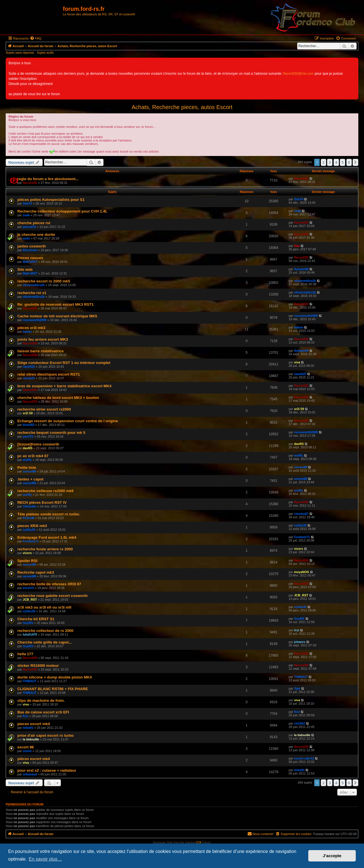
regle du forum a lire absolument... (48, 179)
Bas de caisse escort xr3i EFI (43, 712)
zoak (26, 215)
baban (27, 332)
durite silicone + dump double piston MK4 (55, 677)
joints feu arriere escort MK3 (43, 339)
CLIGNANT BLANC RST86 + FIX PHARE (53, 689)
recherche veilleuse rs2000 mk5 (45, 491)
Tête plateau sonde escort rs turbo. (49, 514)
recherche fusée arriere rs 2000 (45, 549)
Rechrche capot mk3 (36, 572)
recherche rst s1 (32, 293)
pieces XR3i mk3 (32, 526)
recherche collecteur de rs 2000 (45, 631)
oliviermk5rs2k (34, 285)
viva (297, 362)
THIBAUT (30, 681)
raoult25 (29, 367)
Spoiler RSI (27, 561)
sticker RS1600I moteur (38, 666)
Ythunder (30, 506)
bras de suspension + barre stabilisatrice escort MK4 (64, 386)
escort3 (28, 588)
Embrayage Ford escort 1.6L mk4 (47, 537)
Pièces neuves (30, 258)
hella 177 (25, 654)
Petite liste (27, 468)
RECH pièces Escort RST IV (42, 502)
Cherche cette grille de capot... (45, 642)
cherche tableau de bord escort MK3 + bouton (58, 398)
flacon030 (30, 183)
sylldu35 (29, 530)
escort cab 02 (304, 758)
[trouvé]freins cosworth (38, 444)
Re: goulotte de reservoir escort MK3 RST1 (55, 304)
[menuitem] (36, 38)
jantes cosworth (32, 246)
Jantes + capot (30, 479)
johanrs (300, 642)
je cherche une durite (36, 235)
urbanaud (30, 774)
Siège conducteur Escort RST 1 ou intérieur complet (64, 363)
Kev (26, 716)
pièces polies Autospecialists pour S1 (51, 200)
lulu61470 (30, 634)
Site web (25, 269)
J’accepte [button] (332, 856)
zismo (27, 751)
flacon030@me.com (299, 74)
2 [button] (323, 162)
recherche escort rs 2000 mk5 (44, 281)
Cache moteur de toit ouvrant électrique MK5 (57, 316)
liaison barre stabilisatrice (41, 351)
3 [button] (330, 162)
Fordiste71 (31, 541)
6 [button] (349, 162)
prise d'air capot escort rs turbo (45, 735)
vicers (27, 553)
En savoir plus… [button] (45, 859)
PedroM (28, 518)
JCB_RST (30, 600)
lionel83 (29, 425)
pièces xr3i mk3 (31, 328)
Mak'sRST (30, 262)
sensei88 (29, 471)
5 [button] (343, 162)
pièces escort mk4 (34, 759)
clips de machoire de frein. (41, 701)
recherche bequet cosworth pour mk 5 (51, 433)
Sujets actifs (45, 53)
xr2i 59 (28, 413)
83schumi (30, 250)
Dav (297, 246)
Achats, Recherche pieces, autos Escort (182, 107)
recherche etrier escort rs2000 (44, 409)
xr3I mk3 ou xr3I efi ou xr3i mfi (44, 607)
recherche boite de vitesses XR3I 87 (49, 584)
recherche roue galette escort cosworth (52, 596)
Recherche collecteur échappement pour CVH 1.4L (62, 211)
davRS (28, 448)
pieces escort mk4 (34, 724)
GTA (198, 843)
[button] (355, 162)
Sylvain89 (301, 269)
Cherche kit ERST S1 (36, 619)
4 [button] (336, 162)
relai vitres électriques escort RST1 (49, 374)
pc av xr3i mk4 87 (33, 456)
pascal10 (29, 227)
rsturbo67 (301, 514)
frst (297, 630)
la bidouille (31, 739)
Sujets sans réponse (20, 53)
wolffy (27, 460)
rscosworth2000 (35, 320)
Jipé (297, 688)
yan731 (28, 436)
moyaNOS (302, 572)
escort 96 (26, 747)
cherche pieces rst (34, 223)
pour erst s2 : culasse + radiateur (47, 770)
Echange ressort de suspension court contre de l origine (68, 421)
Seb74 (27, 203)
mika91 (28, 728)
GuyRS (28, 623)
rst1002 (300, 723)
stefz (26, 238)
